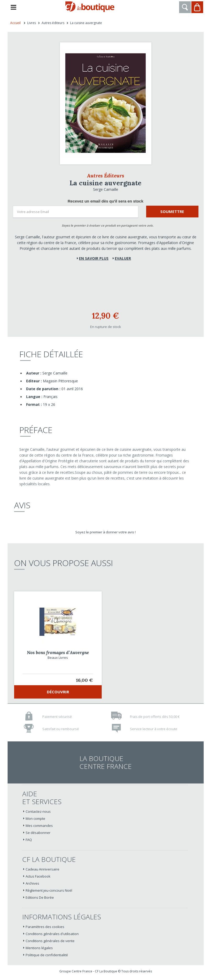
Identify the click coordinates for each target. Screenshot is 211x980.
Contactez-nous (38, 811)
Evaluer (123, 258)
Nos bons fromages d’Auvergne (58, 653)
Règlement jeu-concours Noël (49, 890)
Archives (32, 883)
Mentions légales (39, 948)
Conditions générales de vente (50, 941)
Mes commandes (39, 826)
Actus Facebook (38, 876)
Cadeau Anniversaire (42, 869)
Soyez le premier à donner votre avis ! (105, 532)
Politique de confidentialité (47, 955)
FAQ (29, 840)
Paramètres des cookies (45, 927)
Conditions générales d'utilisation (52, 934)
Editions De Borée (40, 897)
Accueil (15, 23)
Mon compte (35, 818)
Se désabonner (38, 833)
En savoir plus (94, 258)
